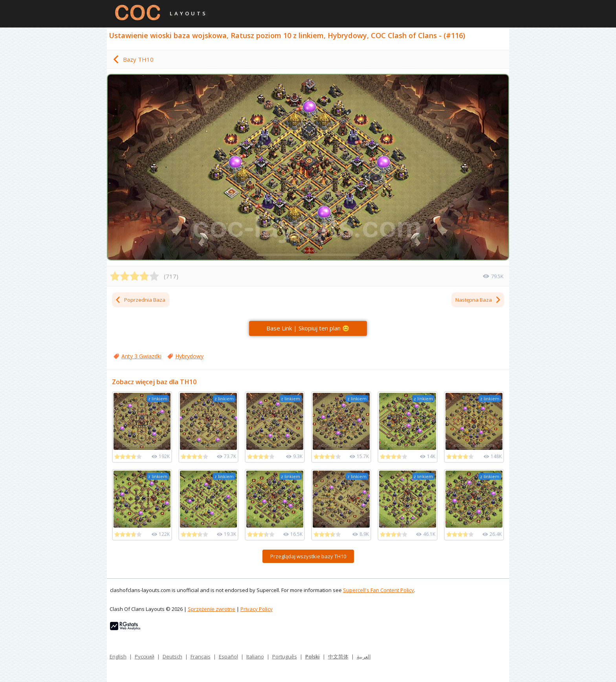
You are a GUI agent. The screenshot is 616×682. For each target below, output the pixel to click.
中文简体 (338, 656)
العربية (364, 656)
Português (285, 656)
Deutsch (172, 656)
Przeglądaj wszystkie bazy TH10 (308, 556)
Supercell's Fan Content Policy (379, 590)
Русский (145, 656)
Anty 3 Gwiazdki (141, 356)
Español (228, 656)
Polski (313, 656)
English (118, 656)
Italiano (255, 656)
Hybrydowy (189, 356)
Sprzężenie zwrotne (212, 609)
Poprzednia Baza (140, 300)
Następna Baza (478, 300)
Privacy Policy (257, 609)
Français (201, 656)
